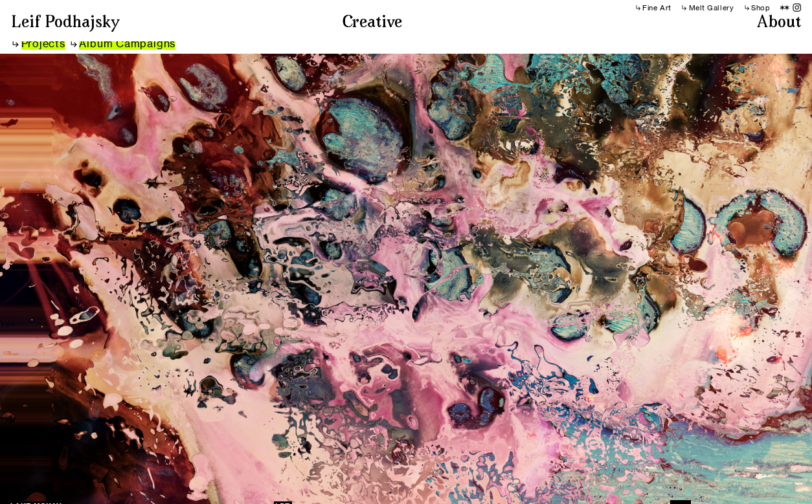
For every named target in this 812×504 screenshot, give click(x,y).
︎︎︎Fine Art (653, 8)
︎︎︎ (39, 44)
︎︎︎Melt (693, 8)
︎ (785, 8)
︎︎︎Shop (757, 8)
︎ (797, 8)
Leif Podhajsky (65, 23)
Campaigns (144, 44)
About (779, 23)
